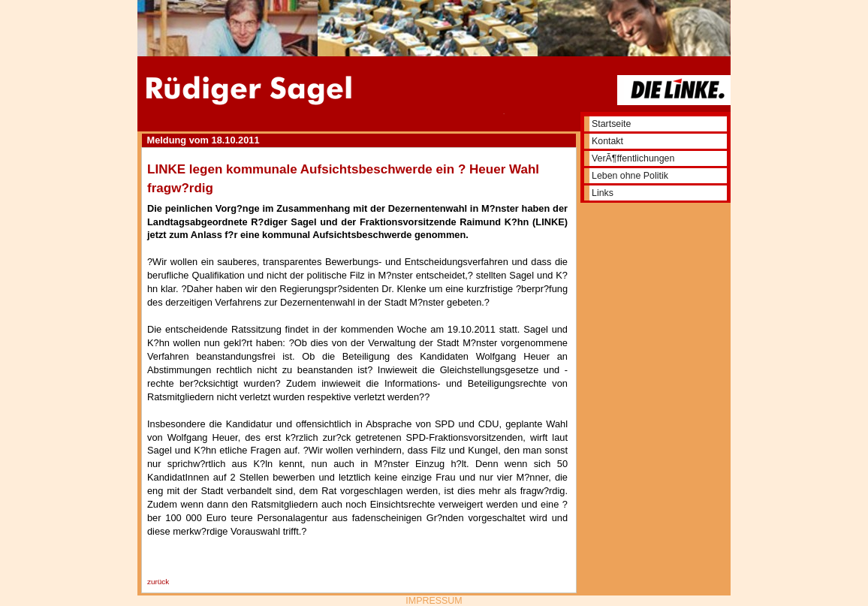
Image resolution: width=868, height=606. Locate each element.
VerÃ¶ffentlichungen (633, 158)
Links (603, 193)
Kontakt (607, 141)
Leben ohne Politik (630, 176)
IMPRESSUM (434, 601)
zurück (158, 582)
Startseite (611, 124)
